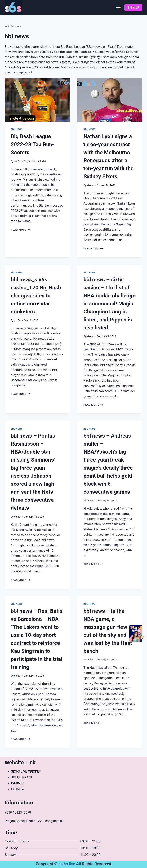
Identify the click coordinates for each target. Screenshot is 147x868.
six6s (17, 161)
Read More (20, 230)
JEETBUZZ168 (22, 777)
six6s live (67, 864)
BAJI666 (17, 783)
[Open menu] (118, 8)
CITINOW (18, 789)
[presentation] (37, 100)
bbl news (17, 129)
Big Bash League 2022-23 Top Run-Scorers (33, 144)
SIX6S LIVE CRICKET (26, 771)
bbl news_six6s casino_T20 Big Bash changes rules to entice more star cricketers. (36, 296)
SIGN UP (133, 8)
